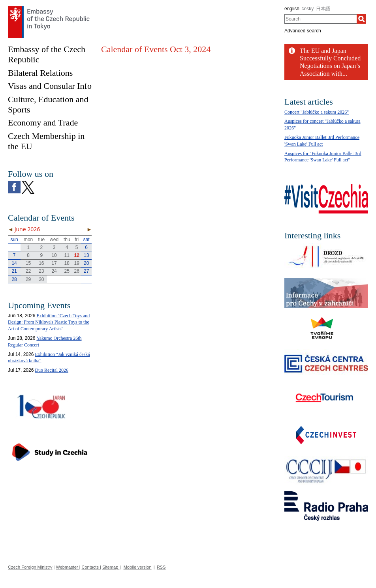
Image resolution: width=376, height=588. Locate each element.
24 (54, 271)
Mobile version (138, 567)
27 (86, 271)
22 (28, 271)
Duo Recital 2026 (52, 370)
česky (308, 9)
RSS (161, 567)
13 (86, 255)
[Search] (361, 19)
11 (67, 255)
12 (77, 255)
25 (67, 271)
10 (54, 255)
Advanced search (303, 31)
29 (28, 279)
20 (86, 263)
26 (77, 271)
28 (14, 279)
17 (54, 263)
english (292, 9)
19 (77, 263)
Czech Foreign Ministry (30, 567)
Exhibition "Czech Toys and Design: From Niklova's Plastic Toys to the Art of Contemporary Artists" (49, 322)
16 (41, 263)
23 (41, 271)
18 (67, 263)
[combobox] (321, 19)
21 (14, 271)
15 (28, 263)
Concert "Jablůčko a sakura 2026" (317, 112)
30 (41, 279)
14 (14, 263)
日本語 (323, 9)
